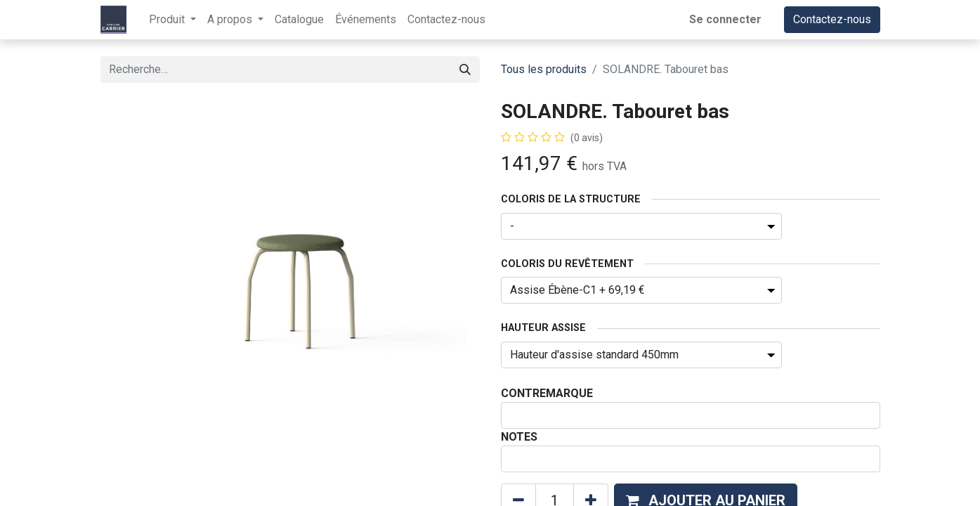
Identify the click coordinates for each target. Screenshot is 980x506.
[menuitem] (299, 20)
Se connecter (725, 19)
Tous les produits (544, 69)
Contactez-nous (832, 19)
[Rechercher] (465, 70)
